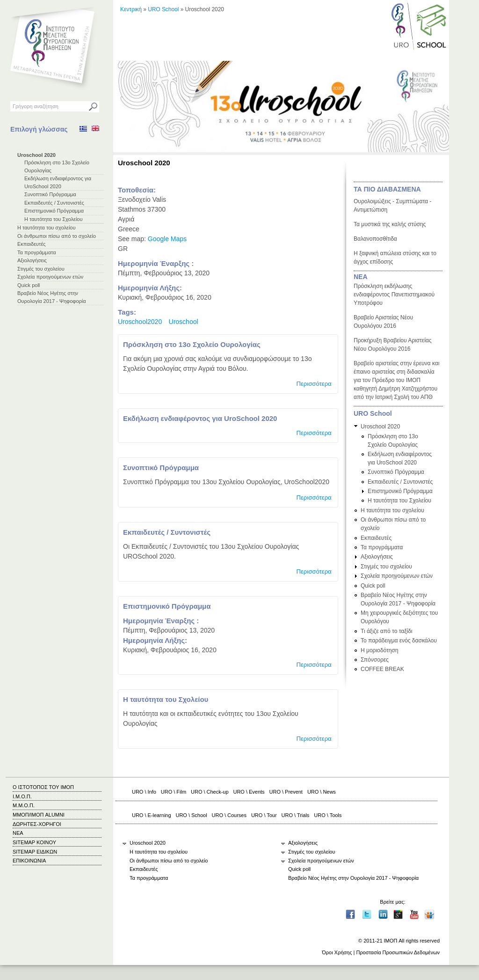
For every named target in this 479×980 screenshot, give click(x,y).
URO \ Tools (328, 815)
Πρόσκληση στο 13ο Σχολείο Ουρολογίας (192, 344)
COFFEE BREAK (382, 669)
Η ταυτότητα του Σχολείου (54, 219)
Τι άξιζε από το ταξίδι (387, 631)
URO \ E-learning (152, 815)
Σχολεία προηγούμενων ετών (50, 277)
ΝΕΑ (361, 277)
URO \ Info (144, 792)
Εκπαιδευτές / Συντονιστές (54, 203)
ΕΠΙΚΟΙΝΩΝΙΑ (29, 861)
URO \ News (322, 792)
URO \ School (192, 815)
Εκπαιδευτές (32, 244)
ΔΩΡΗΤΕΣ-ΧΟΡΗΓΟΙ (37, 824)
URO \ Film (174, 792)
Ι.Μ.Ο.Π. (22, 796)
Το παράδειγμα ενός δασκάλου (399, 641)
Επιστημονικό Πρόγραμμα (54, 211)
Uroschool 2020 (36, 155)
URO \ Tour (264, 815)
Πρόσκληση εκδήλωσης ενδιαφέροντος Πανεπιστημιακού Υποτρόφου (394, 295)
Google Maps (167, 239)
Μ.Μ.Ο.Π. (24, 805)
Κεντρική (131, 9)
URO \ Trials (296, 815)
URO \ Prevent (286, 792)
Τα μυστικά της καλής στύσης (390, 224)
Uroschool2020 (140, 322)
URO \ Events (249, 792)
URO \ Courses (229, 815)
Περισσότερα (314, 384)
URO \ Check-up (210, 792)
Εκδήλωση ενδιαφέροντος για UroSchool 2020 (200, 418)
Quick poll (29, 285)
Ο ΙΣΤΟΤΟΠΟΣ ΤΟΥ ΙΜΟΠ (43, 787)
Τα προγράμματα (37, 252)
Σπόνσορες (375, 660)
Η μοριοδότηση (379, 650)
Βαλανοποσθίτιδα (375, 239)
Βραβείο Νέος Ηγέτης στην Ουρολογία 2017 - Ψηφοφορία (353, 878)
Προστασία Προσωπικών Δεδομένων (398, 952)
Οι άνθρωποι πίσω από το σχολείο (57, 236)
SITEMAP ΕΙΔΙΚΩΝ (35, 852)
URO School (163, 9)
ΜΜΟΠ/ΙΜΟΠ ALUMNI (39, 815)
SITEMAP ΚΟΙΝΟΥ (34, 842)
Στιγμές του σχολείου (41, 269)
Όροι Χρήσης (337, 952)
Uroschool (184, 322)
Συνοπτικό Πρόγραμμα (50, 194)
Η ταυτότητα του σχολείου (46, 228)
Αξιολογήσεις (32, 260)
